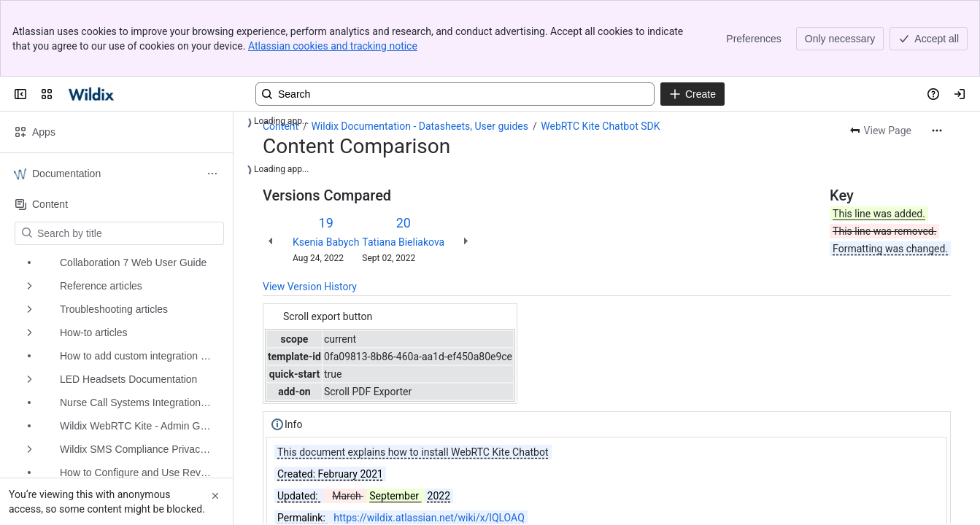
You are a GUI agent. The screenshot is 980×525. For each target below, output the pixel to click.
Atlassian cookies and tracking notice (333, 46)
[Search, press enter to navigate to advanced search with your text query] (455, 94)
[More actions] (937, 131)
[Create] (692, 94)
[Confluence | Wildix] (92, 94)
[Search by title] (128, 233)
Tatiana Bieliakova (403, 242)
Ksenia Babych (326, 242)
